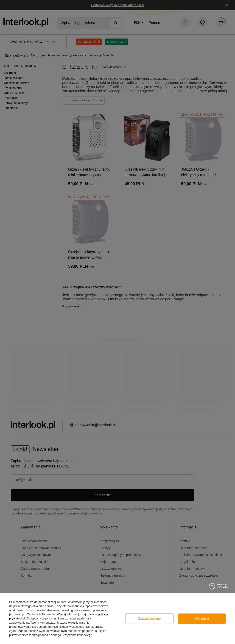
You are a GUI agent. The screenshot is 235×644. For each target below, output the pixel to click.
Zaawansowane (149, 619)
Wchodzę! (202, 619)
